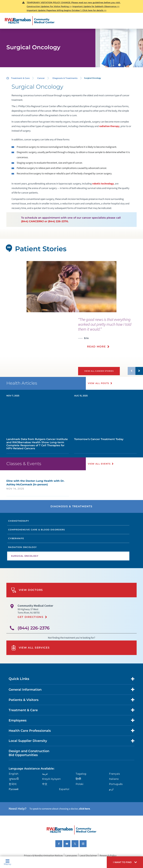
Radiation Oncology (22, 547)
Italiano (114, 779)
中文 (45, 784)
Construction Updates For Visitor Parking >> (49, 6)
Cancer (41, 78)
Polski (80, 784)
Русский (14, 789)
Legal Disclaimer (88, 855)
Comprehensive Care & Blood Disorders (37, 530)
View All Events (99, 464)
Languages (71, 855)
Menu (7, 862)
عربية (45, 774)
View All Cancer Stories (99, 371)
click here (84, 809)
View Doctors (27, 590)
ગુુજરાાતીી (14, 779)
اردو (111, 789)
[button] (125, 862)
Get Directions (31, 617)
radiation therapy (109, 126)
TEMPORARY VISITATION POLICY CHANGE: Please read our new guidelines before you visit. (74, 2)
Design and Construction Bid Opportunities (29, 753)
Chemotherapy (19, 521)
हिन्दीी (78, 779)
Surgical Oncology (25, 556)
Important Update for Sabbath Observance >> (96, 6)
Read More (96, 347)
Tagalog (81, 774)
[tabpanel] (71, 287)
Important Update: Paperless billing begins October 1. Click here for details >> (67, 10)
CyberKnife (16, 538)
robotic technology (103, 184)
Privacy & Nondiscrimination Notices (43, 855)
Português (116, 784)
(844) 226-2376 (34, 628)
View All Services (30, 648)
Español (64, 789)
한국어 (13, 784)
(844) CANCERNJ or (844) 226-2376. (45, 221)
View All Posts (99, 383)
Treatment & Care (20, 78)
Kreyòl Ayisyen (51, 779)
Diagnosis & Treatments (65, 78)
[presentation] (111, 335)
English (14, 774)
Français (114, 774)
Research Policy (108, 855)
